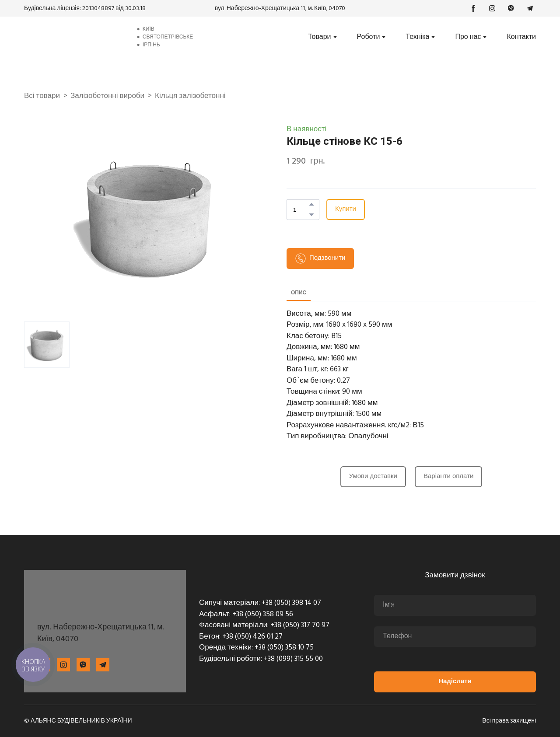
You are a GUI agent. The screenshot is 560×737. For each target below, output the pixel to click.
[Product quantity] (301, 210)
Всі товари (42, 96)
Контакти (521, 37)
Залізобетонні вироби (107, 96)
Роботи (369, 37)
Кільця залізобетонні (190, 96)
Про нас (468, 37)
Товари (319, 37)
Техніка (417, 37)
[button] (473, 8)
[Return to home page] (73, 37)
